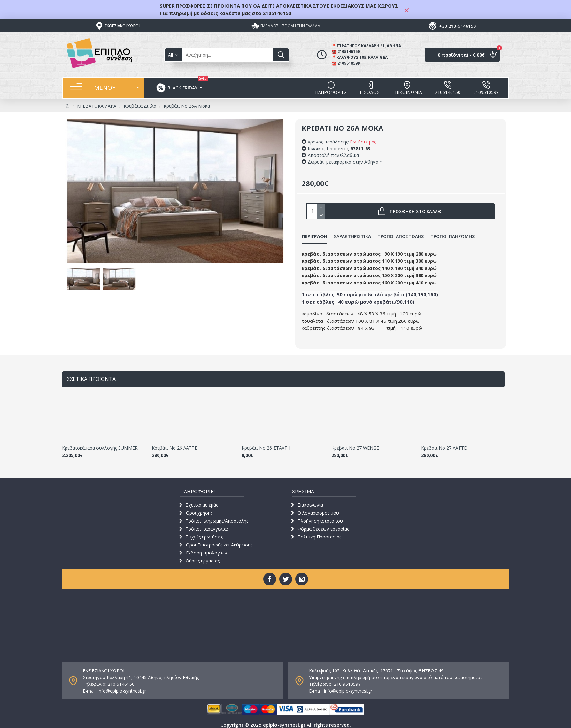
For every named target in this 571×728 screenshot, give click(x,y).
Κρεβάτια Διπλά (140, 106)
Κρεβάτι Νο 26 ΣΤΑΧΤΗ (266, 443)
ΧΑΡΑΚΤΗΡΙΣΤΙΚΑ (352, 236)
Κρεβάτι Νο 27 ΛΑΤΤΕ (444, 443)
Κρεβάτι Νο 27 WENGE (355, 443)
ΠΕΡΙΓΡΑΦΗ (314, 236)
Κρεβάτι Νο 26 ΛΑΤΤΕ (174, 443)
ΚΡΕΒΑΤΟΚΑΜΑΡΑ (97, 106)
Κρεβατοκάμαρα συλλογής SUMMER (100, 443)
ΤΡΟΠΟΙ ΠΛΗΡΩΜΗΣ (453, 236)
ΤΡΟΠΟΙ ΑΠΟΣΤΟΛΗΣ (401, 236)
